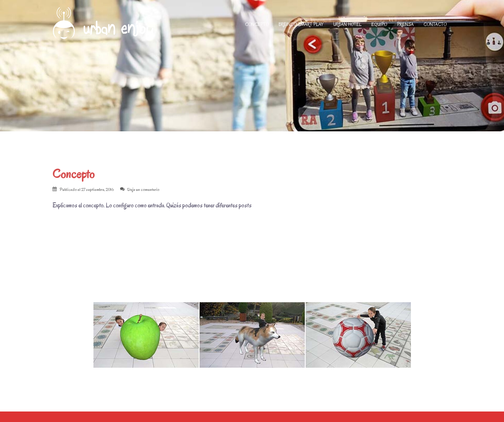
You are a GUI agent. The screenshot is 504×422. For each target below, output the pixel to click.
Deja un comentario (143, 189)
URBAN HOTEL (347, 24)
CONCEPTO (257, 24)
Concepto (73, 174)
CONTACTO (435, 24)
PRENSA (405, 24)
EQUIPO (379, 24)
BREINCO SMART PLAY (301, 24)
